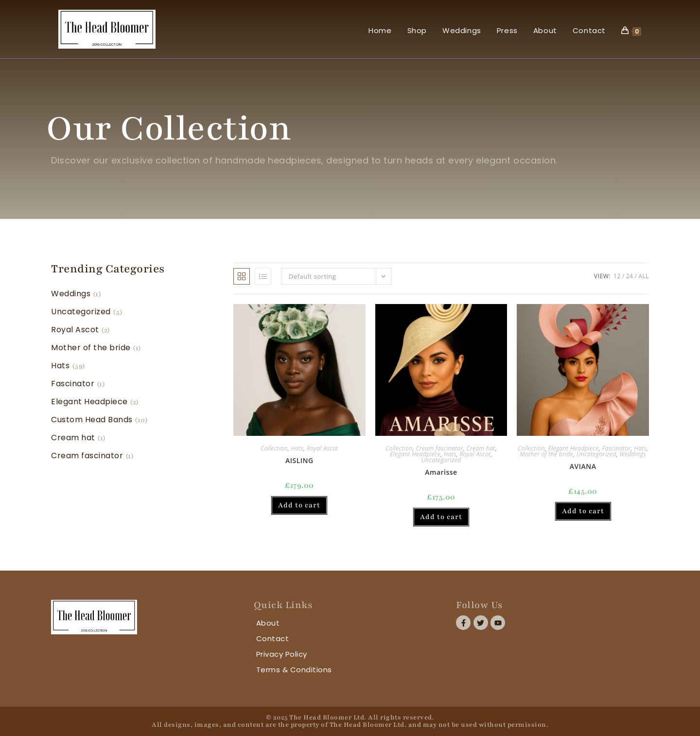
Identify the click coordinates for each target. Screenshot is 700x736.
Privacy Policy (282, 654)
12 (617, 276)
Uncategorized (441, 460)
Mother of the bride (546, 454)
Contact (273, 638)
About (268, 623)
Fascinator (617, 448)
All (644, 276)
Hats (297, 448)
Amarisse (441, 472)
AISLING (299, 460)
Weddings (632, 454)
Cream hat (481, 448)
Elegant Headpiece (415, 454)
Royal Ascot (322, 448)
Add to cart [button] (299, 505)
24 (630, 276)
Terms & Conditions (294, 670)
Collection (274, 448)
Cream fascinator (439, 448)
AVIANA (583, 466)
